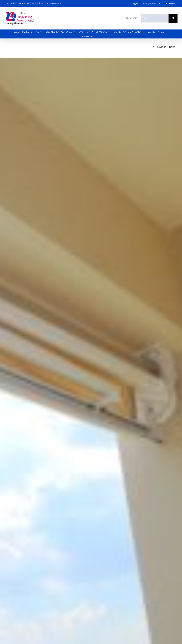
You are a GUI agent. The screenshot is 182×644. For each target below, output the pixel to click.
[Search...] (155, 18)
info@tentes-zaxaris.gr (51, 3)
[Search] (173, 18)
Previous (161, 47)
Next (172, 47)
